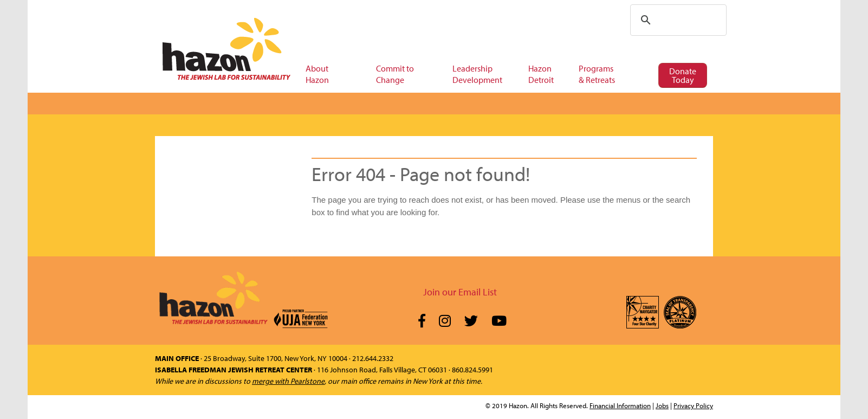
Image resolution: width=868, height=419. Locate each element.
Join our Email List (460, 292)
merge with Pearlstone (288, 381)
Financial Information (620, 405)
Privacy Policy (693, 405)
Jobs (662, 405)
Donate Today (683, 75)
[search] (677, 20)
